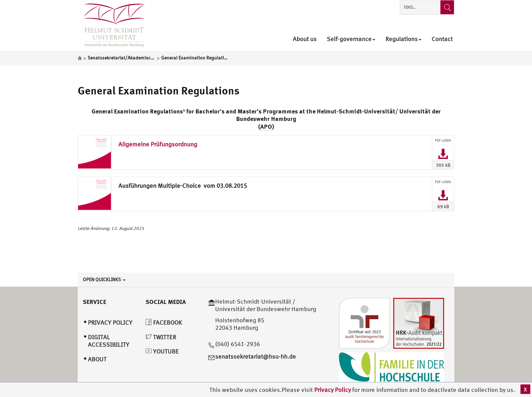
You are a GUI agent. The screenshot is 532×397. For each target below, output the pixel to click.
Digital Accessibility (109, 341)
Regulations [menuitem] (403, 39)
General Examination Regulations (159, 90)
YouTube (162, 351)
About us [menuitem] (305, 39)
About (97, 359)
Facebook (164, 322)
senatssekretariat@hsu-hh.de (255, 356)
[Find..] (447, 7)
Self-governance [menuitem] (351, 39)
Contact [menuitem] (442, 39)
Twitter (161, 337)
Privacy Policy (333, 390)
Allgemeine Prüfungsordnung (158, 144)
